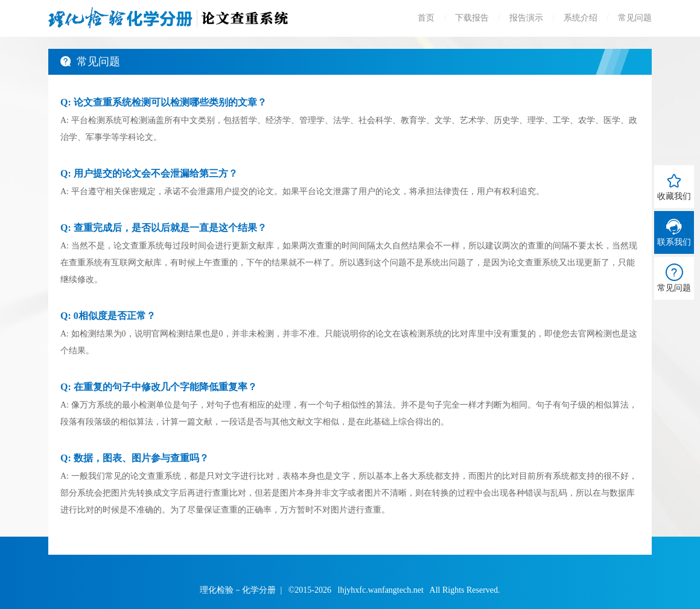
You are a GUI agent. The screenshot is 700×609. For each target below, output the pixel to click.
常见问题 (635, 18)
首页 (426, 18)
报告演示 (526, 18)
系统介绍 (581, 18)
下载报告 (472, 18)
